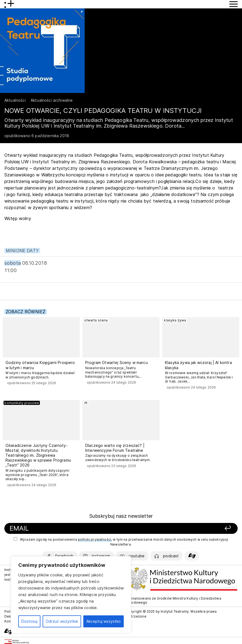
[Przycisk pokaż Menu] (234, 4)
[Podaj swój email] (78, 529)
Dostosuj (29, 621)
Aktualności (15, 100)
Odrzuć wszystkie (62, 621)
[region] (71, 595)
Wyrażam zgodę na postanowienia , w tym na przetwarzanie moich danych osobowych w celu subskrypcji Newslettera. (121, 542)
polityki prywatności (95, 539)
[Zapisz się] (190, 529)
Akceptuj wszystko (104, 621)
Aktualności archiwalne (52, 100)
